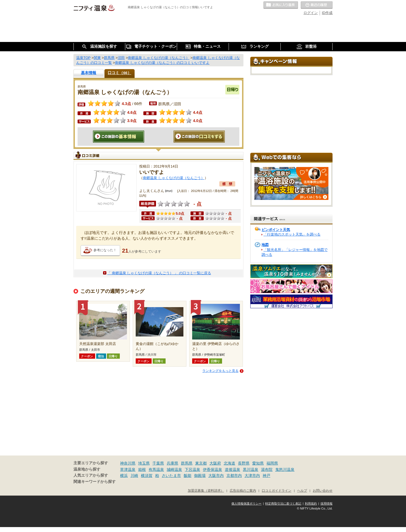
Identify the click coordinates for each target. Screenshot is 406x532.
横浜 (124, 476)
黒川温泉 (251, 469)
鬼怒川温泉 (285, 469)
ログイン (311, 13)
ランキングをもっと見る (220, 371)
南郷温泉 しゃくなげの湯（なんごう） (174, 178)
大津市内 (252, 476)
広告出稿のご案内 (243, 490)
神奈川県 (128, 463)
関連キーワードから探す (95, 482)
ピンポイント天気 (276, 230)
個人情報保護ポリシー (246, 503)
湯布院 (267, 469)
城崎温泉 (174, 469)
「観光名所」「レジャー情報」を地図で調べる (295, 252)
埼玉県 (144, 463)
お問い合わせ (323, 490)
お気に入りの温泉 (281, 5)
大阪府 (215, 463)
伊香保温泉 (212, 469)
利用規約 (311, 503)
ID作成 (327, 13)
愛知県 (258, 463)
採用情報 (326, 503)
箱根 (142, 469)
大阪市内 (216, 476)
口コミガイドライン (277, 490)
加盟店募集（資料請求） (206, 490)
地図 (265, 245)
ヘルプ (302, 490)
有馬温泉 (156, 469)
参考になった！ (105, 250)
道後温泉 (232, 469)
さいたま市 (171, 476)
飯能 (188, 476)
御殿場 (200, 476)
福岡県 (272, 463)
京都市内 (234, 476)
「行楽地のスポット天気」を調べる (292, 234)
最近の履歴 (317, 5)
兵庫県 (172, 463)
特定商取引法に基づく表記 (283, 503)
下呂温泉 (192, 469)
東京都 (201, 463)
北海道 (229, 463)
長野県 (244, 463)
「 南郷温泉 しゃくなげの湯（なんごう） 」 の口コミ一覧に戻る (159, 273)
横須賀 (147, 476)
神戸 (266, 476)
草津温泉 (128, 469)
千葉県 (158, 463)
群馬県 (187, 463)
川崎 (134, 476)
